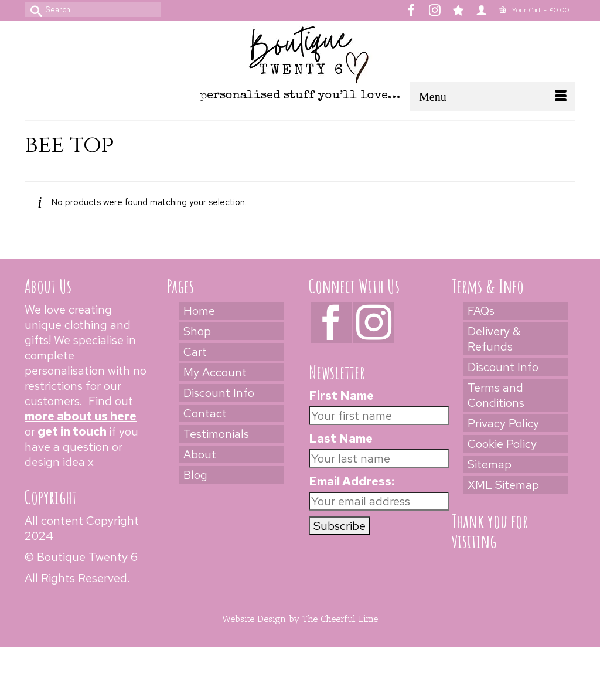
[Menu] (493, 97)
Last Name (341, 439)
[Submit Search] (33, 10)
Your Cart (534, 10)
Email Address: (352, 481)
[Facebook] (331, 322)
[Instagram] (374, 322)
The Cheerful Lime (340, 619)
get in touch (72, 431)
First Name (341, 396)
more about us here (81, 416)
